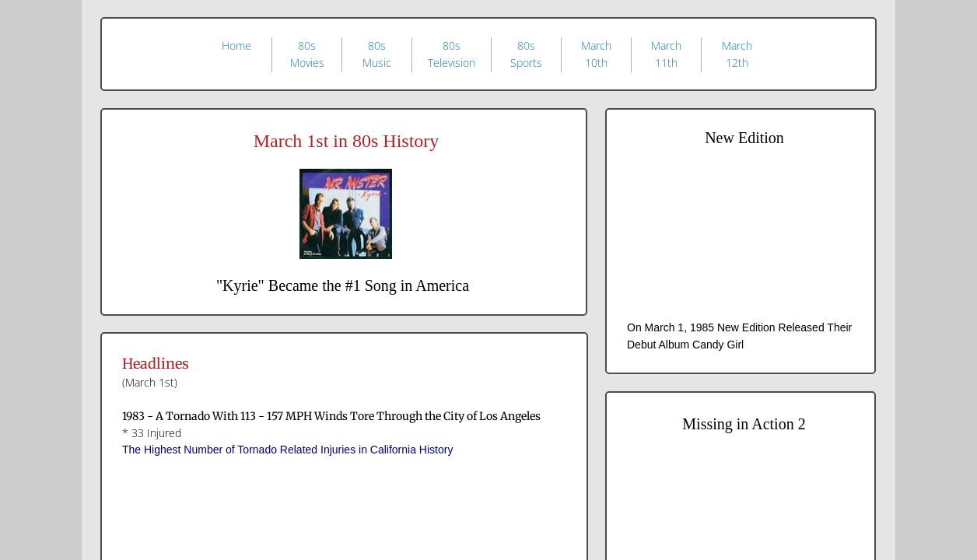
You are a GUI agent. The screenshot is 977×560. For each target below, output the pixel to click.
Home (236, 45)
